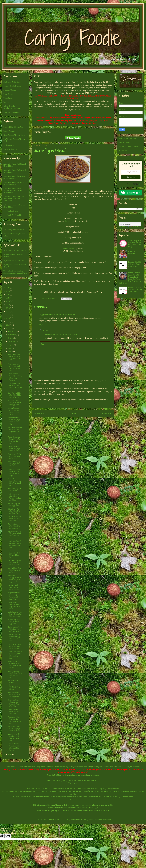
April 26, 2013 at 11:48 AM (66, 334)
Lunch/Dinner (8, 94)
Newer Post (39, 413)
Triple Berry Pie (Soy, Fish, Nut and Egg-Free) (14, 511)
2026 (8, 288)
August (11, 345)
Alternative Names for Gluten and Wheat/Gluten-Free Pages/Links (14, 199)
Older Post (107, 413)
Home (73, 413)
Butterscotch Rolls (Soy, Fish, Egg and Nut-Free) (14, 456)
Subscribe (131, 177)
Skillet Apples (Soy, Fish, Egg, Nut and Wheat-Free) (15, 629)
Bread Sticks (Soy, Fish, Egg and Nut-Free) (14, 464)
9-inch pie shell (69, 248)
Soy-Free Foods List (11, 211)
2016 (8, 315)
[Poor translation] (8, 836)
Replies (45, 330)
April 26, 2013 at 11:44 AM (65, 314)
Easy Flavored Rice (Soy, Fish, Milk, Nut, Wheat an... (15, 395)
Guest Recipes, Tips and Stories (14, 135)
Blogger (108, 820)
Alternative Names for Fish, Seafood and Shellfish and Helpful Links (13, 191)
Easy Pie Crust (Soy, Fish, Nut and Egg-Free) (14, 526)
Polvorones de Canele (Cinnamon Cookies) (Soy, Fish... (14, 685)
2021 (8, 298)
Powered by (131, 184)
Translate (133, 227)
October (11, 338)
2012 (8, 328)
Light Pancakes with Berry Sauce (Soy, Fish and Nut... (15, 614)
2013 (8, 325)
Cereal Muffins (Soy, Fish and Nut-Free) (14, 711)
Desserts (6, 102)
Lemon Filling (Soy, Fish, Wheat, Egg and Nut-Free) (15, 563)
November (12, 335)
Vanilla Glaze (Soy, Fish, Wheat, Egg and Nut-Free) (15, 570)
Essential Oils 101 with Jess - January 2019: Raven (135, 264)
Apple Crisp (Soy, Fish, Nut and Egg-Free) (14, 622)
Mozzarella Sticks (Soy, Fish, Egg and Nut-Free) (14, 449)
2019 (8, 305)
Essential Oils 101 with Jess (13, 127)
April (10, 754)
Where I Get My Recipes (12, 86)
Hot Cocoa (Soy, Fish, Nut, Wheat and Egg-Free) (14, 403)
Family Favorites (9, 131)
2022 (8, 295)
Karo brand (69, 221)
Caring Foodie (92, 767)
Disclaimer (123, 151)
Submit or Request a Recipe (129, 146)
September (12, 341)
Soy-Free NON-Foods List (13, 215)
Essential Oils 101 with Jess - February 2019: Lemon (135, 290)
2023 (8, 291)
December (12, 331)
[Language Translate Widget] (130, 224)
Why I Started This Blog (128, 138)
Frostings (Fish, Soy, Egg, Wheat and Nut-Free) (14, 587)
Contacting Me (124, 142)
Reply (41, 324)
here (107, 810)
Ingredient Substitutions (12, 112)
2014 (8, 322)
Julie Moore (50, 334)
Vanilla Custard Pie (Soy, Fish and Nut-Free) (14, 519)
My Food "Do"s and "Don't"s (14, 261)
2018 (8, 308)
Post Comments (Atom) (78, 422)
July (10, 348)
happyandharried (46, 314)
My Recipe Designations (12, 82)
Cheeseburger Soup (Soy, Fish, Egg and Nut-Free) (15, 646)
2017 (8, 311)
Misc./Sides (8, 98)
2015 (8, 318)
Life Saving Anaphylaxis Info (14, 230)
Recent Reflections (10, 149)
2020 (8, 301)
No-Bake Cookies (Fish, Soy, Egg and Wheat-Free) (14, 729)
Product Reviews (9, 145)
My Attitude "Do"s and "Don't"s (15, 251)
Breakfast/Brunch (10, 90)
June (10, 352)
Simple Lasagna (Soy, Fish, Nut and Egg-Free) (14, 694)
